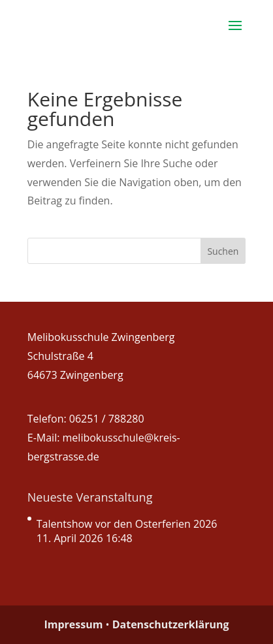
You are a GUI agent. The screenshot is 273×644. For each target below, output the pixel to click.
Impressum (73, 624)
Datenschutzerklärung (171, 624)
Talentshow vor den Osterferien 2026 (127, 524)
